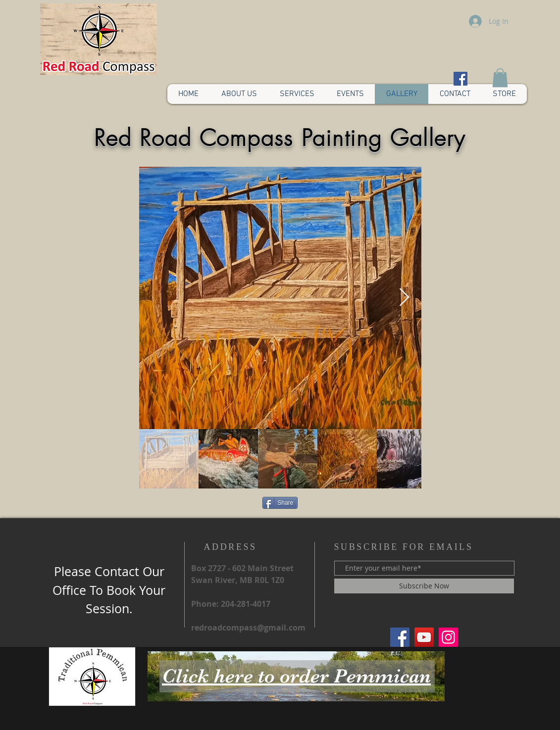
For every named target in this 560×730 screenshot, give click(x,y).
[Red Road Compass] (400, 637)
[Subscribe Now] (424, 586)
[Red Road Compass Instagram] (448, 637)
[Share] (280, 503)
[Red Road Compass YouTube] (424, 637)
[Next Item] (404, 298)
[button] (500, 78)
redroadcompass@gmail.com (248, 628)
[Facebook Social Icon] (460, 79)
